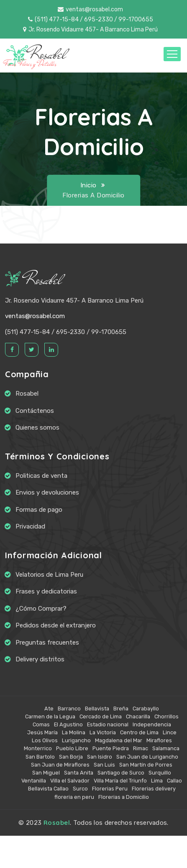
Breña (121, 709)
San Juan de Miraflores (60, 765)
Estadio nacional (108, 724)
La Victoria (103, 732)
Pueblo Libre (72, 748)
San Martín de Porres (146, 765)
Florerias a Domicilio (124, 797)
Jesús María (42, 732)
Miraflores (159, 740)
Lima (157, 781)
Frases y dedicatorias (46, 591)
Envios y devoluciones (47, 492)
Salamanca (166, 748)
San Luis (104, 765)
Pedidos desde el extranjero (56, 625)
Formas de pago (39, 510)
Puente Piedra (111, 748)
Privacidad (30, 526)
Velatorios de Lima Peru (49, 575)
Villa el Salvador (70, 781)
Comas (41, 724)
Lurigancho (76, 740)
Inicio (88, 185)
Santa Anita (79, 773)
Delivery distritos (40, 659)
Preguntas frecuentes (47, 643)
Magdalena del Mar (119, 740)
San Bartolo (40, 757)
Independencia (152, 724)
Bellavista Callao (48, 789)
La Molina (74, 732)
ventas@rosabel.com (90, 9)
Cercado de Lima (101, 716)
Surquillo (160, 773)
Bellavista (97, 709)
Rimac (141, 748)
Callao (174, 781)
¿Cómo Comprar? (41, 609)
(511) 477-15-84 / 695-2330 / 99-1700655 (91, 19)
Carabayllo (146, 709)
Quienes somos (37, 428)
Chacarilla (138, 716)
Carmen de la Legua (50, 716)
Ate (49, 709)
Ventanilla (34, 781)
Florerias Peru (110, 789)
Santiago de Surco (121, 773)
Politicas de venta (41, 476)
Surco (80, 789)
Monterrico (38, 748)
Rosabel (33, 280)
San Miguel (46, 773)
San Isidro (100, 757)
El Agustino (68, 724)
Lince (170, 732)
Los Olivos (45, 740)
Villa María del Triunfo (120, 781)
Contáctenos (35, 411)
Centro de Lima (139, 732)
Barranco (69, 709)
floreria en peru (74, 797)
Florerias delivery (154, 789)
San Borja (71, 757)
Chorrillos (167, 716)
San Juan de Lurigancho (147, 757)
